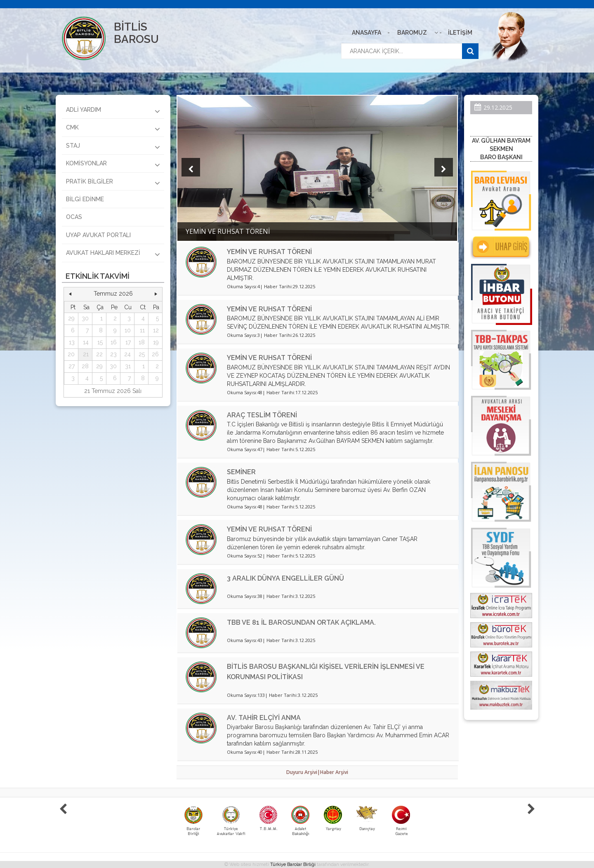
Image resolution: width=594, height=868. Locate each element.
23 (113, 354)
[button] (70, 294)
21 (86, 354)
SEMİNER (241, 472)
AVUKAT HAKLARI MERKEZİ (113, 254)
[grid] (113, 343)
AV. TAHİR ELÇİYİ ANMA (264, 718)
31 (128, 366)
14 (86, 342)
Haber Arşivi (334, 772)
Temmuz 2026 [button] (113, 294)
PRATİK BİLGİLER (113, 183)
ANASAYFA (367, 33)
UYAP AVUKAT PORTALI (98, 235)
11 (142, 330)
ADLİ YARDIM (113, 111)
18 (142, 342)
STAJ (113, 147)
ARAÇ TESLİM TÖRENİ (262, 415)
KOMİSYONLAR (113, 165)
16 (114, 342)
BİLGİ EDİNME (85, 199)
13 (72, 342)
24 (127, 354)
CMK (113, 129)
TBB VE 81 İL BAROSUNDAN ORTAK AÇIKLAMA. (301, 622)
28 (85, 366)
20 (71, 354)
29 (71, 318)
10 (128, 330)
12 (156, 330)
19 (156, 342)
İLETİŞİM (460, 33)
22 (99, 354)
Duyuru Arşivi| (303, 772)
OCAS (74, 217)
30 (85, 318)
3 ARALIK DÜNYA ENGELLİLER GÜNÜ (285, 578)
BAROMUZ (412, 33)
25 (142, 354)
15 (100, 342)
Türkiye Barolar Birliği (293, 864)
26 (155, 354)
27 (72, 366)
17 (128, 342)
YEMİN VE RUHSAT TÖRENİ (269, 252)
